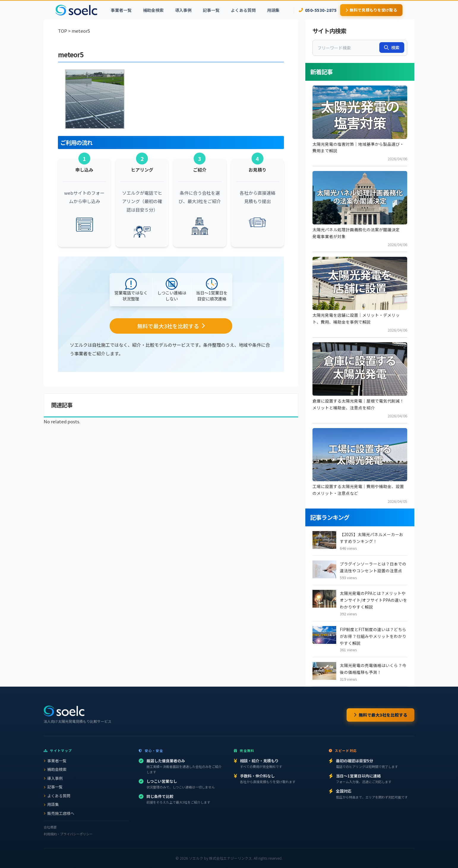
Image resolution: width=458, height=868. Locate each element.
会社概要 (50, 827)
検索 (392, 47)
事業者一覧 (121, 10)
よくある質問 (243, 10)
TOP (63, 31)
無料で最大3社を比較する (380, 715)
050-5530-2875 (318, 10)
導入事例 (183, 10)
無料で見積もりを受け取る (371, 10)
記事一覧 (211, 10)
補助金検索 (153, 10)
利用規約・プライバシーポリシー (68, 834)
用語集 (273, 10)
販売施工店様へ (59, 813)
